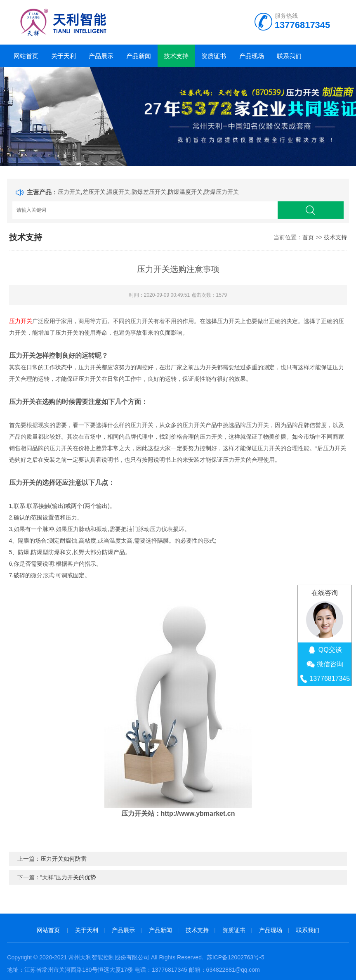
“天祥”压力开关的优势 (68, 877)
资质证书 (214, 56)
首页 (308, 237)
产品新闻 (139, 56)
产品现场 (252, 56)
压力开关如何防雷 (64, 859)
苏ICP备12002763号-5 (236, 957)
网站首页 (26, 56)
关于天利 (64, 56)
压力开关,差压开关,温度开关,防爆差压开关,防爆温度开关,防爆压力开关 (148, 192)
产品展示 (101, 56)
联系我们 (289, 56)
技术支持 (176, 56)
